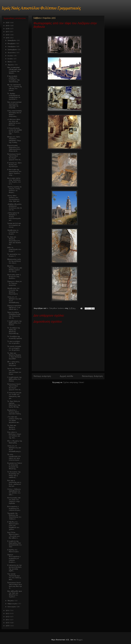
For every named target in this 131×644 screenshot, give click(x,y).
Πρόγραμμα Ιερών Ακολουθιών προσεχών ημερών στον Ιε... (14, 387)
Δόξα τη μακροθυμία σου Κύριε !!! (14, 249)
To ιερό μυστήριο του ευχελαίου (14, 342)
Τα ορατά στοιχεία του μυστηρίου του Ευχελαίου (14, 348)
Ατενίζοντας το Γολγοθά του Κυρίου (13, 232)
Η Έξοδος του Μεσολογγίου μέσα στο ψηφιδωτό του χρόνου (13, 526)
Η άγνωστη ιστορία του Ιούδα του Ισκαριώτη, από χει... (14, 395)
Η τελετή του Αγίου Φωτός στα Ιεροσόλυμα (15, 165)
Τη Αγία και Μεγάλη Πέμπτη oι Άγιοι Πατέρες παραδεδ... (14, 356)
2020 (8, 23)
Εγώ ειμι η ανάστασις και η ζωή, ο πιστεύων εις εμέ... (14, 483)
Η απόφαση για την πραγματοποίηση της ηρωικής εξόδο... (14, 568)
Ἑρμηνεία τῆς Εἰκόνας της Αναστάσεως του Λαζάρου (14, 516)
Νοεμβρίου (12, 43)
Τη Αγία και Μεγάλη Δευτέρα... (12, 427)
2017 (8, 32)
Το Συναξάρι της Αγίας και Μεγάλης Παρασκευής (14, 331)
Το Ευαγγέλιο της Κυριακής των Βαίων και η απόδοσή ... (14, 475)
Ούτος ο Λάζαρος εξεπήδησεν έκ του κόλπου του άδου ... (14, 492)
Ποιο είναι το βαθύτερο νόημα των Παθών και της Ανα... (14, 435)
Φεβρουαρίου (13, 604)
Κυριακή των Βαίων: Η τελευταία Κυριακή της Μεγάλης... (15, 466)
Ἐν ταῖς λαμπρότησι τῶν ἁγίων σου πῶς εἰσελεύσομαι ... (14, 457)
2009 (8, 626)
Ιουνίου (11, 59)
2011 (8, 620)
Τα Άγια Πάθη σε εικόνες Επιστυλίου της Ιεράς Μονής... (14, 404)
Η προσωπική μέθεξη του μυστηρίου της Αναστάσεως (13, 79)
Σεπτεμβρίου (13, 50)
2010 (8, 623)
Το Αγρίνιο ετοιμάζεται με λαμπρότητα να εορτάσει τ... (14, 96)
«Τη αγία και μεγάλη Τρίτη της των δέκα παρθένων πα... (15, 420)
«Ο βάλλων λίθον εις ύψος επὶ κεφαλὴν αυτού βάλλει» (14, 122)
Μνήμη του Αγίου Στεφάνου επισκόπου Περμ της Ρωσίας (14, 140)
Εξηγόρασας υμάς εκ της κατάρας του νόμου (14, 261)
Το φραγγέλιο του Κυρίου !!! (14, 255)
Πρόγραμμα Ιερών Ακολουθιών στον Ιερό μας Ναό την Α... (15, 585)
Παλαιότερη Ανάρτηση (92, 376)
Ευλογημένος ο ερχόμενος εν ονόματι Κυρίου (14, 508)
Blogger (79, 640)
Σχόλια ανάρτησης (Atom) (74, 382)
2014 (8, 610)
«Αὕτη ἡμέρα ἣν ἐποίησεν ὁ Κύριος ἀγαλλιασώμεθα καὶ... (14, 217)
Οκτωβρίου (12, 47)
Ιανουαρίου (12, 607)
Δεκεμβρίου (12, 40)
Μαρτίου (11, 601)
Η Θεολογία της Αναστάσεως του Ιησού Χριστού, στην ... (14, 172)
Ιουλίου (11, 56)
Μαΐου (10, 62)
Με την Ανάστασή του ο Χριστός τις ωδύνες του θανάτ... (15, 88)
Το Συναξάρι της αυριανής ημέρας (15, 337)
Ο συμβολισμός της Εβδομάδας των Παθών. (14, 323)
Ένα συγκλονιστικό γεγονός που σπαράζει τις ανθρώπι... (14, 105)
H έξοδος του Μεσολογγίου (13, 551)
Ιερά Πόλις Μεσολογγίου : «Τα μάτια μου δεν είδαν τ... (14, 535)
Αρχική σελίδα (66, 376)
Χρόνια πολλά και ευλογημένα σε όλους (14, 225)
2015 (8, 38)
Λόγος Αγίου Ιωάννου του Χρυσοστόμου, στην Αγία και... (14, 198)
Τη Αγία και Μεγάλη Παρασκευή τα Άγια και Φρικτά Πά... (14, 241)
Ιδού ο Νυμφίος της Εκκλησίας (15, 442)
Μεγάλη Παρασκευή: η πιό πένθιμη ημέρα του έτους (15, 269)
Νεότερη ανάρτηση (42, 376)
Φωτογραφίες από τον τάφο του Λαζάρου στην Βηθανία (14, 501)
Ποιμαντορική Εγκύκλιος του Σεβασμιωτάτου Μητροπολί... (14, 148)
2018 (8, 29)
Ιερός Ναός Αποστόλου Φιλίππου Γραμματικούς (41, 8)
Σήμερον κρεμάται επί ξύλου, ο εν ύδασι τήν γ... (14, 307)
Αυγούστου (12, 53)
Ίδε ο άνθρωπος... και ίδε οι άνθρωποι (14, 364)
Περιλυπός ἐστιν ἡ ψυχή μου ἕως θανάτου (14, 276)
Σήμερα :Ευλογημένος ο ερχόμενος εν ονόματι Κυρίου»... (14, 558)
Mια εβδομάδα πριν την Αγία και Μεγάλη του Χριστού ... (15, 594)
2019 (8, 26)
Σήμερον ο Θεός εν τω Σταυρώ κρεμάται (14, 283)
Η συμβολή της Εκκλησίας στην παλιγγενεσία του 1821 (15, 544)
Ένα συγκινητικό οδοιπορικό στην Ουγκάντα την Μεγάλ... (14, 70)
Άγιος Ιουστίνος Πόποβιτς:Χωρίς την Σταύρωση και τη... (14, 315)
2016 (8, 35)
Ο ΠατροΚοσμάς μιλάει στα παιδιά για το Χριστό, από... (15, 131)
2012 (8, 617)
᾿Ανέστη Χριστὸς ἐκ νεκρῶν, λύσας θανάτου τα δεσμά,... (14, 190)
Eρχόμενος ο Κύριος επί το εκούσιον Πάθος (14, 412)
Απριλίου (11, 65)
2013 (8, 614)
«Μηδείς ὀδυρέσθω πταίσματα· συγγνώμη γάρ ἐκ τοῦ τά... (15, 207)
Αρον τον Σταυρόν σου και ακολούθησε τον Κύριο (14, 371)
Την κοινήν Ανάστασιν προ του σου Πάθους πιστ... (14, 577)
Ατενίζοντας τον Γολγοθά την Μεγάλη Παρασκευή (13, 291)
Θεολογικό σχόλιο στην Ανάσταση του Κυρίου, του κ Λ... (14, 181)
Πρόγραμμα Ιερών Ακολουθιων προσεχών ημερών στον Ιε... (14, 157)
